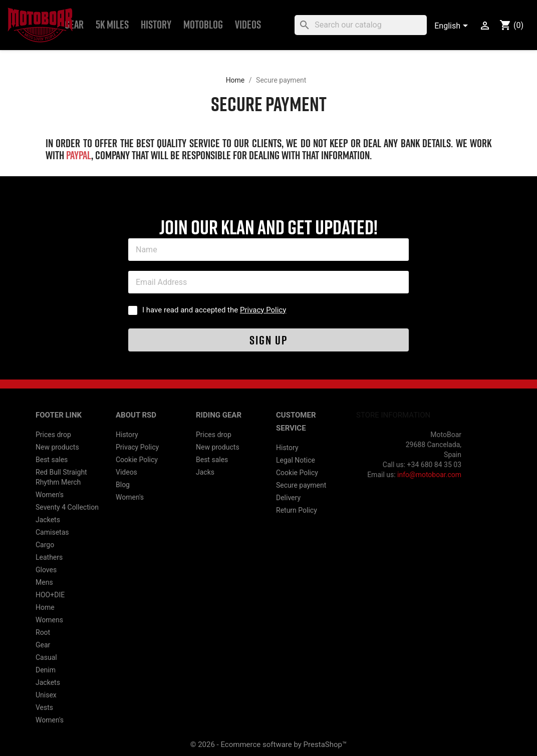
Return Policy (297, 510)
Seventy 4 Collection (67, 507)
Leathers (49, 557)
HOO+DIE (50, 595)
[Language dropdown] (453, 27)
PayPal (79, 155)
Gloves (46, 570)
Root (43, 632)
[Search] (361, 25)
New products (57, 447)
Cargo (45, 545)
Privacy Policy (263, 310)
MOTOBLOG (203, 25)
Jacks (205, 472)
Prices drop (53, 435)
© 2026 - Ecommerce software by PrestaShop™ (269, 744)
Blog (123, 485)
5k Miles (112, 25)
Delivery (288, 498)
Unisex (46, 695)
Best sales (52, 460)
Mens (44, 582)
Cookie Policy (137, 460)
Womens (49, 620)
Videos (248, 25)
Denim (46, 670)
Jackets (48, 520)
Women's (50, 495)
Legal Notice (296, 460)
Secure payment (301, 485)
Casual (46, 657)
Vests (44, 707)
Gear (74, 25)
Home (45, 607)
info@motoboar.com (429, 475)
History (156, 25)
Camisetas (52, 532)
